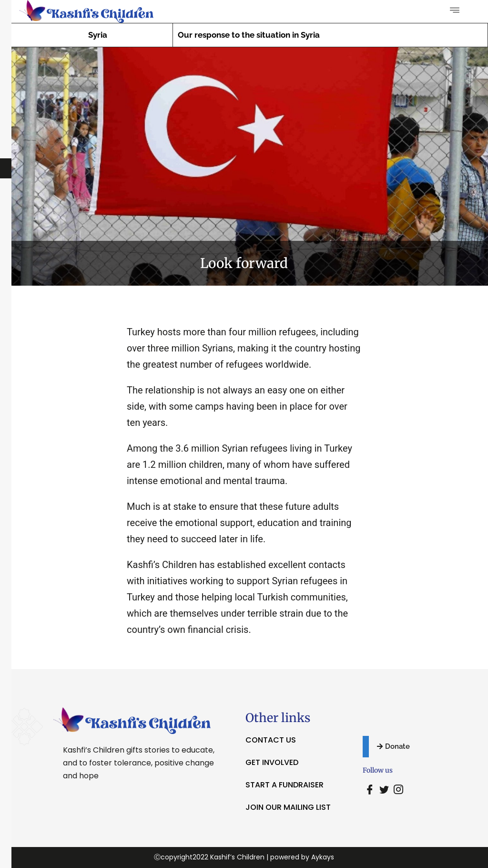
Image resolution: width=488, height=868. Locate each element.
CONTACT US (271, 740)
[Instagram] (398, 790)
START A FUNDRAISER (285, 785)
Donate (393, 746)
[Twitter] (384, 790)
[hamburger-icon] (455, 11)
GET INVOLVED (272, 762)
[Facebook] (370, 790)
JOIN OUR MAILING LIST (288, 807)
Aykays (323, 857)
